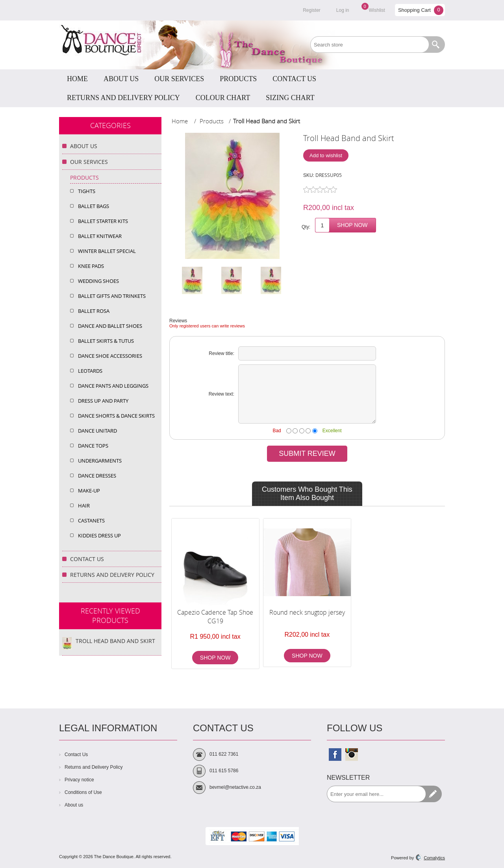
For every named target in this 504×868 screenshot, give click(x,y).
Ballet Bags (94, 206)
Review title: (221, 353)
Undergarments (100, 461)
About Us (84, 146)
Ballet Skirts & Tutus (106, 341)
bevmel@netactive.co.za (235, 787)
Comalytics (430, 858)
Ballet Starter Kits (103, 221)
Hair (84, 506)
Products (84, 178)
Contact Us (87, 559)
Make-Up (89, 491)
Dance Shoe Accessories (110, 356)
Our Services (89, 162)
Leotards (90, 371)
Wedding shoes (98, 281)
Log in (343, 10)
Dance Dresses (97, 476)
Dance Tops (93, 446)
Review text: (221, 394)
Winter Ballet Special (107, 251)
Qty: (306, 227)
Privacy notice (79, 780)
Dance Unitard (97, 431)
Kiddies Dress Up (99, 535)
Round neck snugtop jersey (307, 612)
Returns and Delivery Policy (112, 575)
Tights (87, 191)
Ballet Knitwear (100, 236)
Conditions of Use (83, 792)
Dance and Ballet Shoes (110, 326)
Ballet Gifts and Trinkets (112, 296)
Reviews (178, 321)
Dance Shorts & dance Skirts (116, 416)
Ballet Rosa (94, 311)
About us (74, 805)
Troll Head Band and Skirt (115, 641)
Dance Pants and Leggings (113, 386)
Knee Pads (91, 266)
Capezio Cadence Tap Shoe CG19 (215, 617)
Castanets (91, 520)
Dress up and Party (103, 401)
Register (312, 10)
